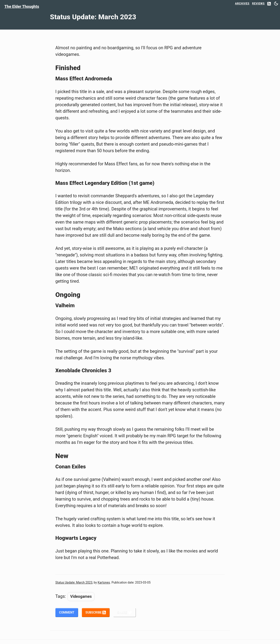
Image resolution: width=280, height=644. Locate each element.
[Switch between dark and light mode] (276, 4)
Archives (242, 4)
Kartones (104, 582)
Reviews (258, 4)
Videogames (81, 596)
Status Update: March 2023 (74, 582)
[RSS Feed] (269, 4)
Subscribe (96, 612)
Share (124, 612)
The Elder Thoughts (22, 6)
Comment (67, 612)
